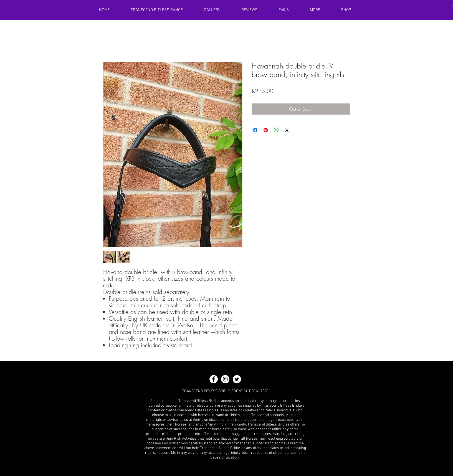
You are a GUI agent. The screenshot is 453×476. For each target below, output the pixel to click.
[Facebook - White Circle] (214, 379)
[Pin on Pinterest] (266, 130)
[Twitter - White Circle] (237, 379)
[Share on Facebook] (255, 130)
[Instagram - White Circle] (225, 379)
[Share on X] (287, 130)
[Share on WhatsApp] (276, 130)
